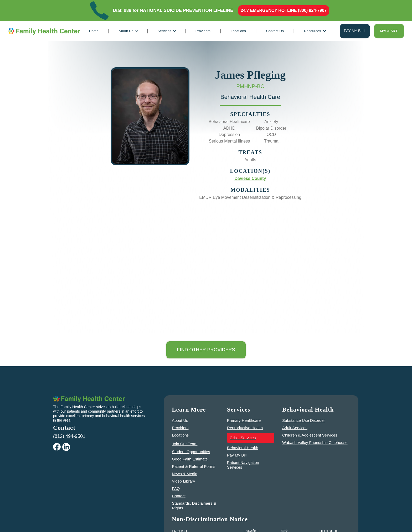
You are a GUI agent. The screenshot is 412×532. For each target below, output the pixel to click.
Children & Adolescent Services (310, 435)
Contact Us (275, 31)
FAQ (176, 488)
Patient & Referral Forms (194, 466)
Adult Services (295, 428)
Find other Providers (206, 350)
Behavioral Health (243, 448)
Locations (238, 31)
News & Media (185, 474)
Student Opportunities (191, 452)
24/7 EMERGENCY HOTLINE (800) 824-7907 (284, 10)
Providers (203, 31)
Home (94, 31)
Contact (179, 496)
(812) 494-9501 (69, 436)
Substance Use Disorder (304, 420)
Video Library (183, 481)
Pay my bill (355, 31)
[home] (44, 31)
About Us (180, 420)
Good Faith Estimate (190, 459)
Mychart (389, 31)
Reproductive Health (245, 428)
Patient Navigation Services (243, 465)
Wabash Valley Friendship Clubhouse (315, 442)
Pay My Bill (237, 455)
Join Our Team (185, 444)
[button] (128, 31)
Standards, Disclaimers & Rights (194, 506)
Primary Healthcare (244, 420)
